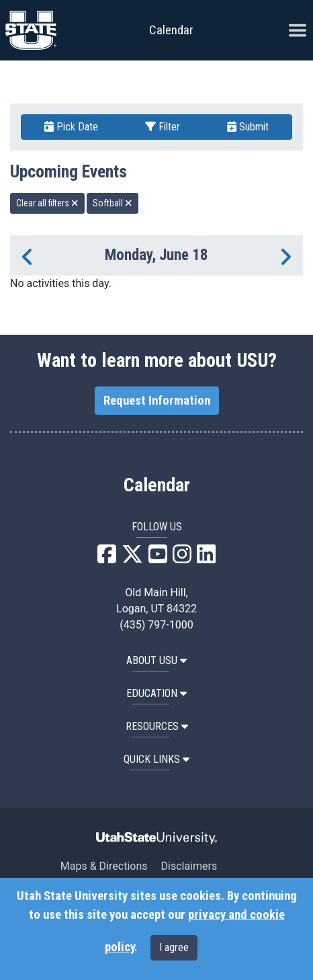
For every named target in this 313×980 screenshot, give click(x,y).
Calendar (157, 485)
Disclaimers (189, 866)
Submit (248, 127)
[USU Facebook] (107, 558)
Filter (163, 127)
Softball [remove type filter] (113, 203)
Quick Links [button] (156, 759)
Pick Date (71, 127)
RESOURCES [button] (157, 726)
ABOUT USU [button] (156, 660)
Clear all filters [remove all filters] (47, 203)
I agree (174, 947)
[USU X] (132, 558)
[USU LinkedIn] (206, 558)
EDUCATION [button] (156, 693)
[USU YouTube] (158, 558)
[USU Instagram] (182, 558)
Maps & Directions (104, 866)
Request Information (157, 401)
